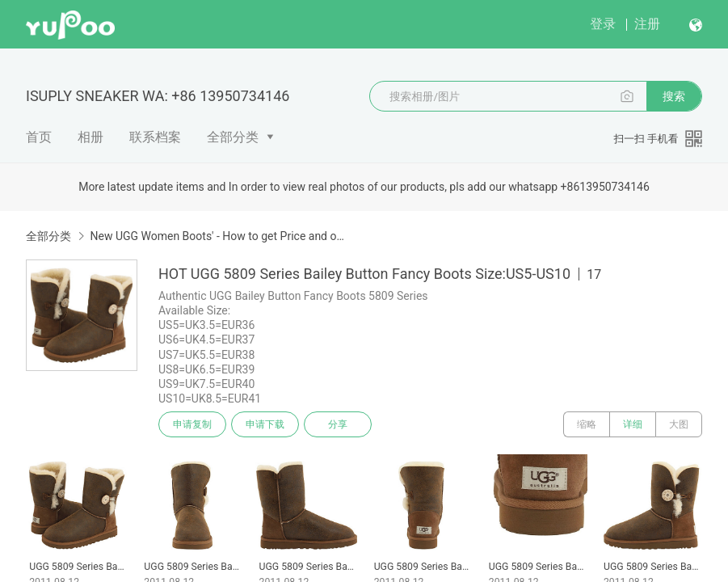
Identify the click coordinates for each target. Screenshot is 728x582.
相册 (90, 137)
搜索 (674, 96)
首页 (39, 137)
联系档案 (155, 137)
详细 (633, 424)
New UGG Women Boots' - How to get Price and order (217, 236)
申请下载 (265, 424)
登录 (603, 24)
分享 (338, 424)
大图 (679, 424)
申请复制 (192, 424)
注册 (647, 24)
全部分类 (233, 137)
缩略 (587, 424)
